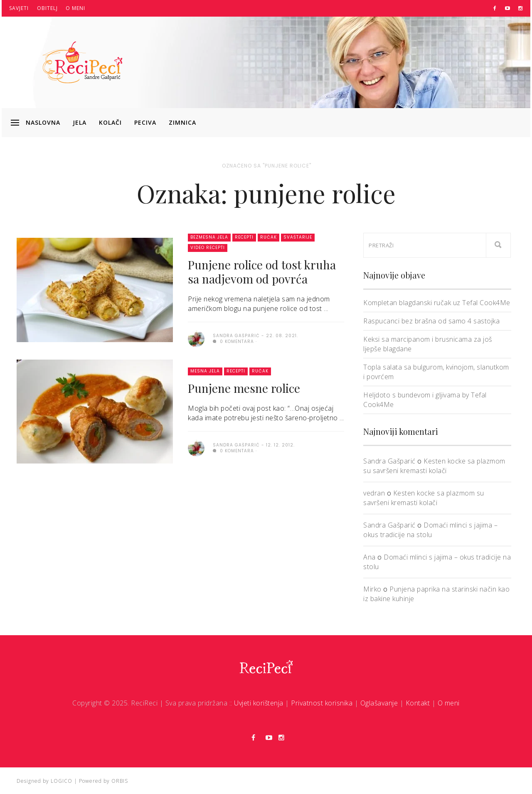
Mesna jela (205, 371)
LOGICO (62, 781)
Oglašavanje (379, 703)
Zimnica (182, 122)
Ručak (268, 237)
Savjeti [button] (19, 8)
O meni (75, 8)
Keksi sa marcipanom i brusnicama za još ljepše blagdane (428, 344)
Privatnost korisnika (322, 703)
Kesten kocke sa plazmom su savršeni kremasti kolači (434, 466)
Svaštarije (298, 237)
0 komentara (233, 342)
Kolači (110, 122)
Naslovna (43, 122)
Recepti (244, 237)
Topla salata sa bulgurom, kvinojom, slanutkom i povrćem (436, 372)
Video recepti (208, 248)
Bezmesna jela (209, 237)
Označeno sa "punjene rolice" (267, 166)
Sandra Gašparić (389, 461)
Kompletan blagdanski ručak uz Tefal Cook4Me (437, 303)
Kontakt (418, 703)
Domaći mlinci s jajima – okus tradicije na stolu (430, 530)
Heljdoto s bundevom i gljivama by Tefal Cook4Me (425, 400)
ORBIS (120, 781)
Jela (80, 122)
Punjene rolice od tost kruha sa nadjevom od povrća (262, 272)
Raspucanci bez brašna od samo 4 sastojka (431, 321)
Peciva (145, 122)
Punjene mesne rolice (244, 388)
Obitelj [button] (47, 8)
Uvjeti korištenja (259, 703)
